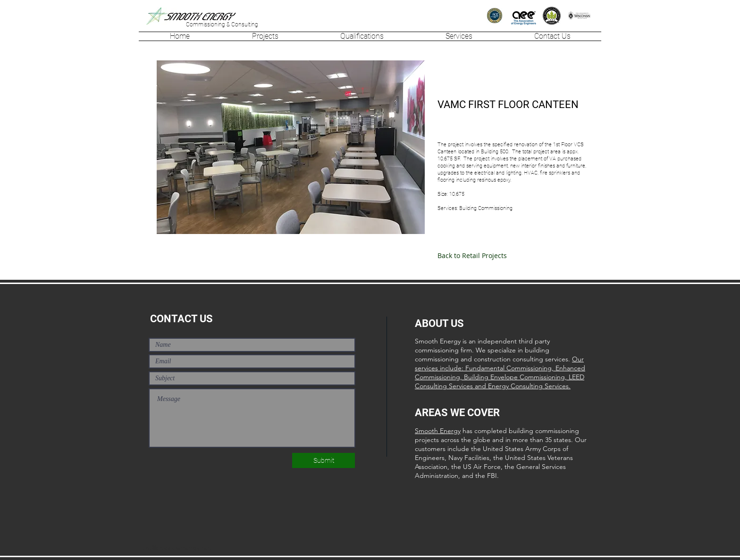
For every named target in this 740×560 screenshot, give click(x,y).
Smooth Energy (438, 431)
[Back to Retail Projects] (472, 256)
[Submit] (324, 460)
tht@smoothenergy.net (177, 548)
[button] (265, 36)
